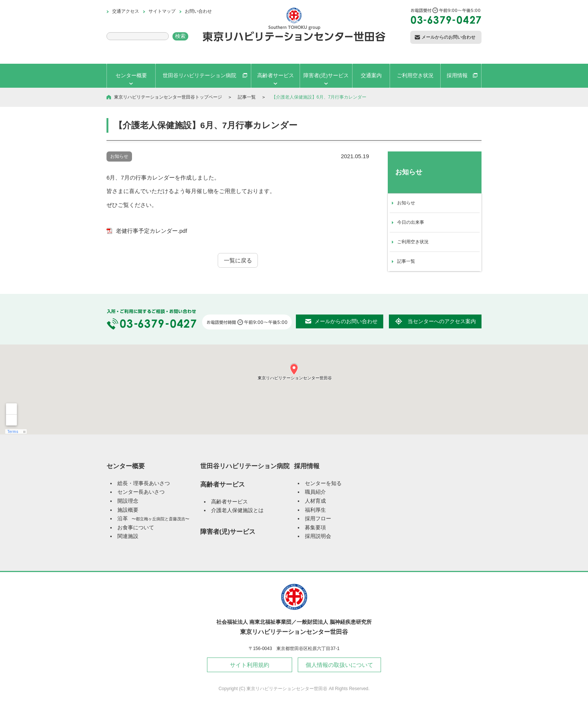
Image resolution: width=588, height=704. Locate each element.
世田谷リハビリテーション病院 (245, 466)
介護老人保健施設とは (237, 510)
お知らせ (406, 203)
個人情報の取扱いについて (339, 665)
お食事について (136, 528)
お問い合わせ (198, 11)
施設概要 (128, 510)
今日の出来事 (411, 222)
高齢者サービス (223, 484)
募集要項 (315, 528)
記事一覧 (247, 97)
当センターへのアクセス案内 (442, 321)
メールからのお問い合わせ (448, 37)
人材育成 (315, 501)
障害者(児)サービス (228, 532)
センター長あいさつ (141, 492)
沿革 (153, 519)
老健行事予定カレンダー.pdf (151, 231)
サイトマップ (162, 11)
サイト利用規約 (250, 665)
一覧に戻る (238, 260)
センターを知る (323, 483)
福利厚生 (315, 510)
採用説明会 (318, 536)
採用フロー (318, 519)
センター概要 (126, 466)
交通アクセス (126, 11)
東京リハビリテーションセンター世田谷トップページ (168, 97)
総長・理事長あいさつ (144, 483)
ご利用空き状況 (413, 242)
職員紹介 (315, 492)
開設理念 (128, 501)
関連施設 (128, 536)
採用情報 (307, 466)
